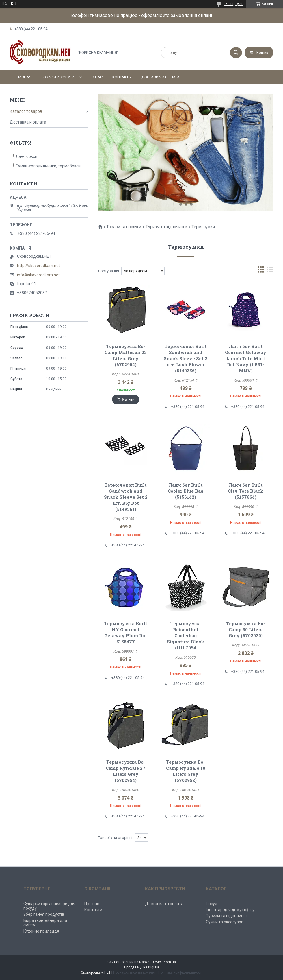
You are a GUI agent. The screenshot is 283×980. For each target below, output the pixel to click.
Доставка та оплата (164, 904)
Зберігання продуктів (44, 914)
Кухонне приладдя (41, 931)
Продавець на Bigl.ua (142, 967)
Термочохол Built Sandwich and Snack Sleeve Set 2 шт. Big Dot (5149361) (126, 497)
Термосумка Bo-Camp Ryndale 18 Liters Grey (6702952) (186, 771)
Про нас (92, 904)
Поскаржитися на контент (134, 972)
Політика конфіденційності (180, 972)
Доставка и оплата (161, 77)
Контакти (93, 910)
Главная (23, 77)
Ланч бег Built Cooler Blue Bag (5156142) (186, 491)
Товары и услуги (58, 77)
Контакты (122, 77)
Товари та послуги (124, 227)
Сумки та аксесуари (225, 922)
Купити (129, 399)
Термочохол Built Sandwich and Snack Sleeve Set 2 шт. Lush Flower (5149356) (186, 358)
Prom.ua (169, 962)
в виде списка (270, 271)
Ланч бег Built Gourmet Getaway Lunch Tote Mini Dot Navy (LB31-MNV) (246, 358)
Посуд (212, 904)
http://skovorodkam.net (39, 266)
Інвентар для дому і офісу (230, 910)
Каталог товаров (26, 111)
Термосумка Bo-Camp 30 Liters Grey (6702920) (246, 629)
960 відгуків (233, 4)
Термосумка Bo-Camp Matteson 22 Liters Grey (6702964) (126, 355)
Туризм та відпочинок (166, 227)
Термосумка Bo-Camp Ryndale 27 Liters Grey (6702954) (126, 771)
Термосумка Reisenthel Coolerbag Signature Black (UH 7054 (186, 635)
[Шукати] (236, 53)
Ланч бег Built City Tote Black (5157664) (246, 491)
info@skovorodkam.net (38, 275)
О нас (97, 77)
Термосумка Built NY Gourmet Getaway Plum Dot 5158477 (126, 632)
